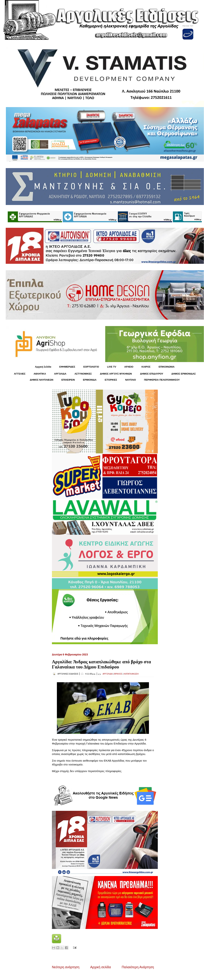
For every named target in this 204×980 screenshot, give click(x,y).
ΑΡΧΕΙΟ (129, 367)
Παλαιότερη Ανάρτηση (138, 967)
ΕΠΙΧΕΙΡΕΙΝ (68, 380)
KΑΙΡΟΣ (146, 367)
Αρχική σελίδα (101, 967)
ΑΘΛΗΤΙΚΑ (40, 374)
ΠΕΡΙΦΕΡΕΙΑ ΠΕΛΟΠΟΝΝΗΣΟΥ (162, 380)
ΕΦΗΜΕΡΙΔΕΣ (67, 367)
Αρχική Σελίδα (43, 367)
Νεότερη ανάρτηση (66, 967)
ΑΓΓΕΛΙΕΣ (20, 374)
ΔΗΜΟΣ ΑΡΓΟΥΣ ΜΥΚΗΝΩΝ (116, 374)
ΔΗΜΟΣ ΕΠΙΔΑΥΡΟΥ (152, 374)
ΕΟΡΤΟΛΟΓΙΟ (91, 367)
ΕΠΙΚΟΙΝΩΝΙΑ (167, 367)
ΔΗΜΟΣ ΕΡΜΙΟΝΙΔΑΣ (184, 374)
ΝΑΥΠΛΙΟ (131, 380)
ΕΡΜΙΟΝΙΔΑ (90, 380)
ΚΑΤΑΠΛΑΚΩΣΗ (131, 674)
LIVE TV (112, 367)
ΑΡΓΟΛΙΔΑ (60, 374)
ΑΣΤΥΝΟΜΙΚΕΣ (83, 374)
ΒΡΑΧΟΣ (118, 674)
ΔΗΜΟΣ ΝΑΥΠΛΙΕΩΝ (42, 380)
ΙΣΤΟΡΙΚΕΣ (111, 380)
